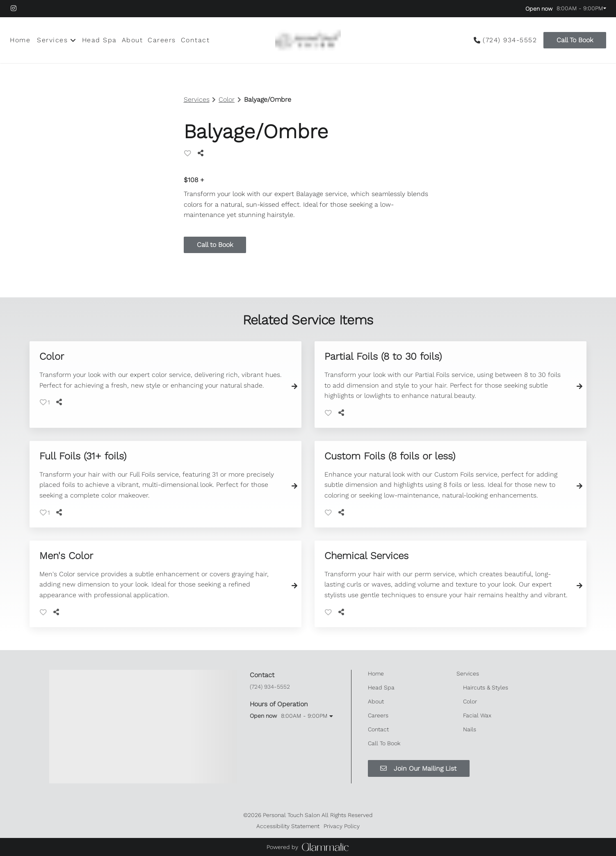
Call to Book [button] (215, 245)
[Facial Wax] (477, 715)
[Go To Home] (308, 40)
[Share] (202, 153)
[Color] (470, 701)
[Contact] (195, 40)
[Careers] (162, 40)
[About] (132, 40)
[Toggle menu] (73, 40)
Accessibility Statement (288, 826)
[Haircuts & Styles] (486, 687)
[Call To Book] (574, 40)
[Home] (21, 40)
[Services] (52, 40)
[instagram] (18, 8)
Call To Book (575, 40)
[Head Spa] (99, 40)
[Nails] (470, 729)
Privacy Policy (342, 826)
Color (227, 99)
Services (197, 99)
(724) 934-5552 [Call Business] (510, 40)
